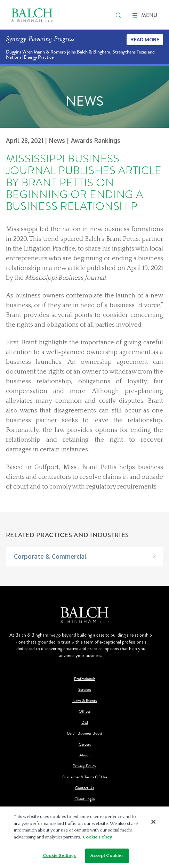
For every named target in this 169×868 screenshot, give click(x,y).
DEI (85, 723)
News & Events (84, 701)
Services (85, 690)
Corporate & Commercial (50, 556)
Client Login (85, 799)
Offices (84, 711)
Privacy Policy (84, 766)
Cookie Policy (97, 837)
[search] (119, 15)
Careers (85, 744)
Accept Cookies (107, 855)
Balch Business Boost (85, 733)
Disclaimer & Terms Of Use (85, 777)
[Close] (154, 822)
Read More (145, 39)
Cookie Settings (59, 855)
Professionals (85, 679)
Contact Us (84, 788)
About (84, 755)
